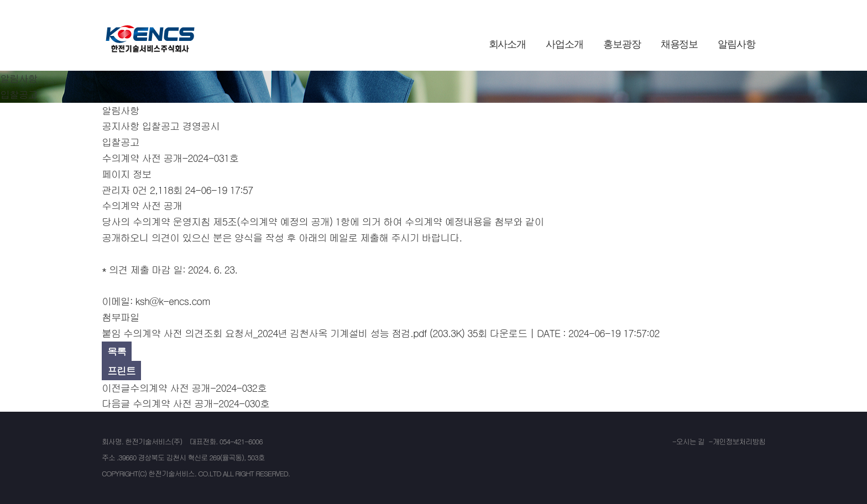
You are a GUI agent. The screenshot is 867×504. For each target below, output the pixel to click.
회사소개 (508, 44)
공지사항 (121, 126)
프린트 (121, 371)
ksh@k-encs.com (173, 301)
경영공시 (201, 126)
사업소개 (565, 44)
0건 (140, 190)
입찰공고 (161, 126)
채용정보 (680, 44)
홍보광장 (622, 44)
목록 (117, 351)
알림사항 (737, 44)
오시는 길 (690, 441)
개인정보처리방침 (739, 441)
